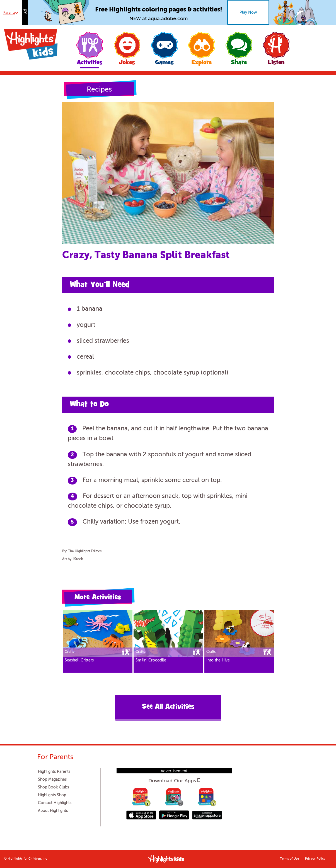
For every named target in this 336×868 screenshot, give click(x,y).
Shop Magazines (52, 780)
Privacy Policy (315, 859)
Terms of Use (289, 859)
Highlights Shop (52, 795)
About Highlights (53, 811)
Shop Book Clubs (53, 787)
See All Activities (168, 707)
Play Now (248, 13)
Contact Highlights (55, 803)
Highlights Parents (54, 772)
